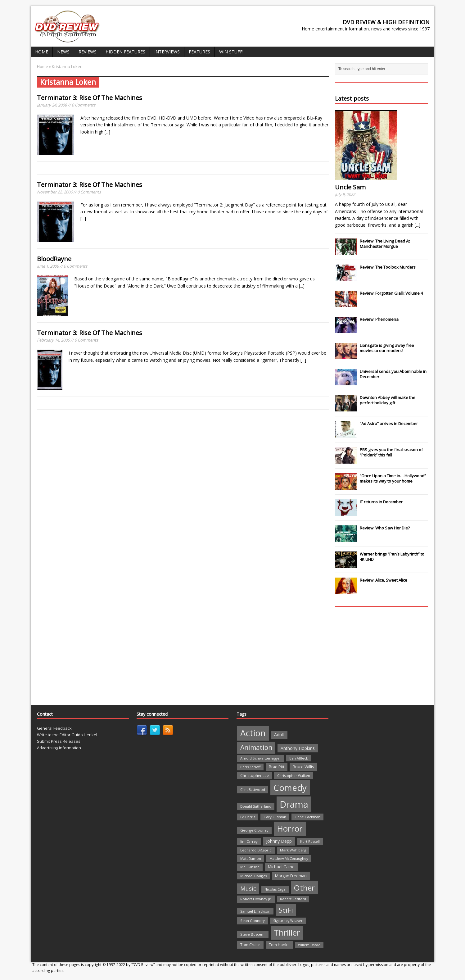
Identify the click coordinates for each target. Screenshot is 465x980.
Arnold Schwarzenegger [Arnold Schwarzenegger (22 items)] (261, 758)
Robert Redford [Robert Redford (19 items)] (293, 899)
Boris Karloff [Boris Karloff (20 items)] (250, 767)
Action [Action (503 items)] (253, 733)
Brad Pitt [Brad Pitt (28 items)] (277, 767)
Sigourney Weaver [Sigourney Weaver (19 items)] (288, 921)
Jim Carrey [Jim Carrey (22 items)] (249, 841)
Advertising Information (59, 748)
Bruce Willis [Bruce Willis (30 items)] (303, 767)
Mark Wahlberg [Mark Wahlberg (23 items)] (293, 850)
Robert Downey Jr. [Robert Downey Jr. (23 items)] (256, 899)
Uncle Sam (350, 187)
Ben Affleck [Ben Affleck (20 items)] (299, 758)
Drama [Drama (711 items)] (294, 804)
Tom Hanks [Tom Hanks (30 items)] (279, 945)
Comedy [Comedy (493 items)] (290, 788)
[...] (107, 132)
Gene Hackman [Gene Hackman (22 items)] (307, 817)
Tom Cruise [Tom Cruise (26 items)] (250, 945)
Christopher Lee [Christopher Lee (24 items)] (255, 775)
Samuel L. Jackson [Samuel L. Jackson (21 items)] (255, 911)
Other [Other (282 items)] (304, 888)
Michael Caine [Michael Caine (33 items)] (281, 867)
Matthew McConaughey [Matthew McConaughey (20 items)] (289, 858)
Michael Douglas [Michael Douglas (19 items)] (253, 876)
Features (199, 52)
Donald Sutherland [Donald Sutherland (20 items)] (256, 806)
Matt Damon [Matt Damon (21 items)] (251, 858)
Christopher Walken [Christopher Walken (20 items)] (294, 776)
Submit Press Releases (59, 741)
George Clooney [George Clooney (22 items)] (254, 830)
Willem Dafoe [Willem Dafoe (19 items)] (309, 945)
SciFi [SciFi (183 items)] (286, 910)
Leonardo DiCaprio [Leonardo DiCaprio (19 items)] (256, 850)
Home (42, 52)
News (63, 52)
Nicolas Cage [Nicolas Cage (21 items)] (275, 889)
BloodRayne (54, 259)
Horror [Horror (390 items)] (290, 828)
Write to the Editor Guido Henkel (67, 735)
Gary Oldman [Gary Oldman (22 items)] (275, 817)
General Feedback (54, 728)
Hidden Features (125, 52)
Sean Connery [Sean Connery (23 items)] (253, 921)
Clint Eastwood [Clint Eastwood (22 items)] (253, 789)
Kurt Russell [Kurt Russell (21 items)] (310, 841)
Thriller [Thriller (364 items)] (287, 932)
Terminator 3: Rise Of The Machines (90, 98)
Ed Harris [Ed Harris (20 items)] (248, 817)
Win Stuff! (231, 52)
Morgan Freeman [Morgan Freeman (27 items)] (291, 876)
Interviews (167, 52)
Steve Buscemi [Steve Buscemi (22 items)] (253, 934)
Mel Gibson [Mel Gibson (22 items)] (250, 867)
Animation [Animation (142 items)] (256, 747)
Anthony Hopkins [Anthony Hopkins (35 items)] (298, 748)
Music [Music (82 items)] (248, 888)
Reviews (88, 52)
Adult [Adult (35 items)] (279, 735)
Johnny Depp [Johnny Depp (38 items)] (279, 841)
